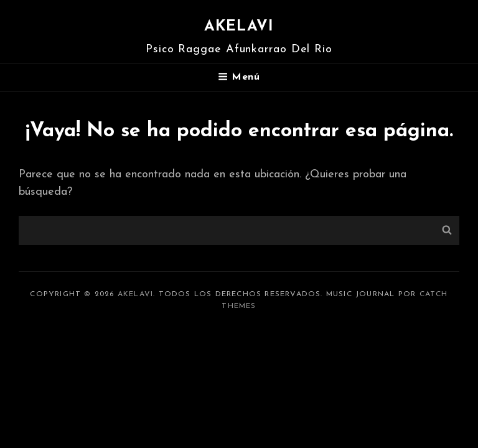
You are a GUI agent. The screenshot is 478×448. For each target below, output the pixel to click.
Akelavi (239, 27)
